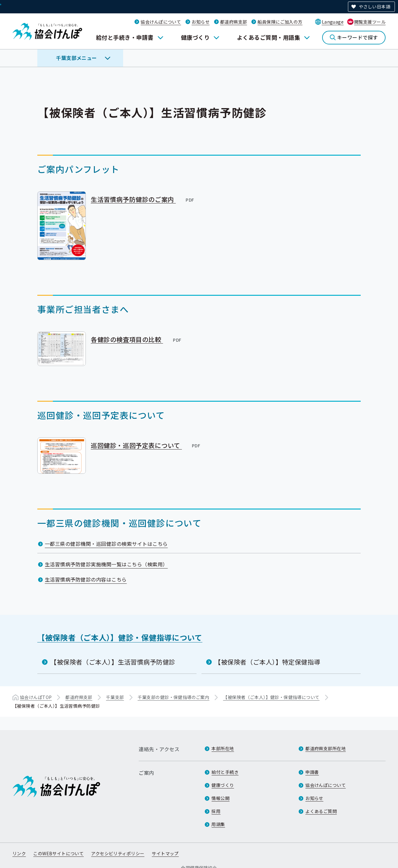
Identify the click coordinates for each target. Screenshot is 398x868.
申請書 (312, 772)
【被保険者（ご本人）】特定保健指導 (267, 662)
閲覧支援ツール (370, 22)
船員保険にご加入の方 (280, 22)
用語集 (218, 824)
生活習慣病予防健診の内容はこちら (86, 579)
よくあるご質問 (321, 811)
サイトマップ (165, 853)
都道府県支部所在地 (326, 748)
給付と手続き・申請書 (125, 37)
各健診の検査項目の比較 (137, 339)
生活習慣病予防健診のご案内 (143, 199)
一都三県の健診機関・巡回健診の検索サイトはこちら (106, 544)
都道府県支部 (234, 22)
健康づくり (195, 37)
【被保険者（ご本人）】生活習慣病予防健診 (113, 662)
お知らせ (201, 22)
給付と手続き (225, 772)
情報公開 (220, 798)
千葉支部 (115, 697)
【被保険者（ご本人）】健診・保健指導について (120, 637)
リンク (19, 853)
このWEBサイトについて (58, 853)
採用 (216, 811)
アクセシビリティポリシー (118, 853)
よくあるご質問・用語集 (268, 37)
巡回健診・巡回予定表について (146, 445)
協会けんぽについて (161, 22)
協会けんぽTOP (36, 697)
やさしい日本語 (375, 7)
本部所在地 (223, 748)
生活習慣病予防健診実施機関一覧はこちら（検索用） (106, 564)
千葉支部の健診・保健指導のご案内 (174, 697)
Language (333, 22)
